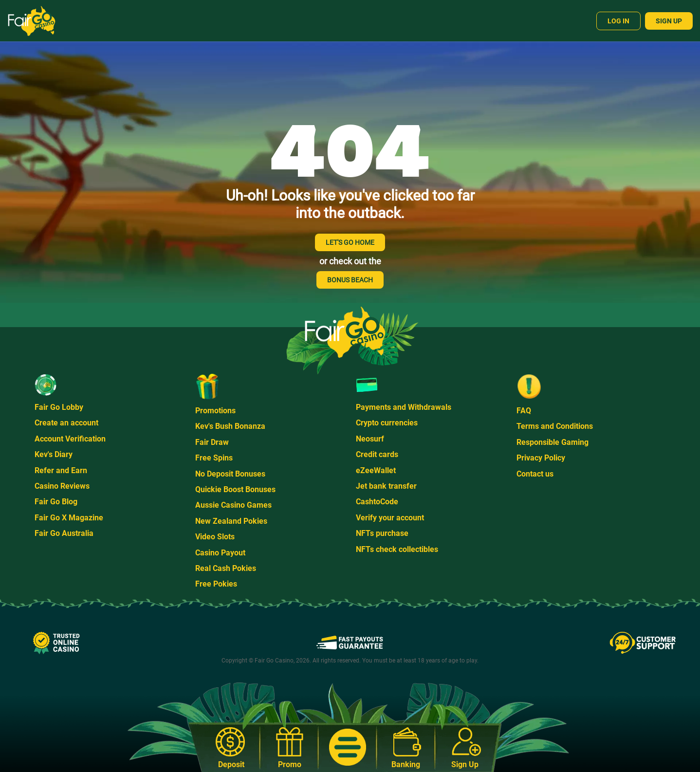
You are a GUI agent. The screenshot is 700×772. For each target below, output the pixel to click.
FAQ (524, 411)
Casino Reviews (62, 486)
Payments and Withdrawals (404, 407)
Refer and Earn (61, 470)
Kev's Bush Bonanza (230, 426)
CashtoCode (377, 502)
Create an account (66, 423)
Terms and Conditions (555, 426)
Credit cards (377, 454)
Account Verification (70, 439)
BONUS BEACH (350, 280)
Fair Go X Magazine (69, 518)
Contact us (535, 474)
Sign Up (669, 21)
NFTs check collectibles (397, 549)
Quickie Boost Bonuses (235, 489)
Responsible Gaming (553, 442)
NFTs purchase (382, 533)
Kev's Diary (54, 454)
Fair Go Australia (64, 533)
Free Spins (214, 458)
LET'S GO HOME (350, 242)
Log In (618, 21)
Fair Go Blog (56, 502)
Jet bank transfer (386, 486)
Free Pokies (216, 584)
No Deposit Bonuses (230, 474)
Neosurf (370, 439)
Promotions (215, 411)
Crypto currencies (387, 423)
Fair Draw (212, 442)
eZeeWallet (376, 470)
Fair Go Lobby (59, 407)
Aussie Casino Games (233, 505)
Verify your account (390, 518)
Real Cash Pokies (226, 568)
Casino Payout (220, 553)
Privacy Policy (541, 458)
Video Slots (215, 537)
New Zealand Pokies (231, 521)
